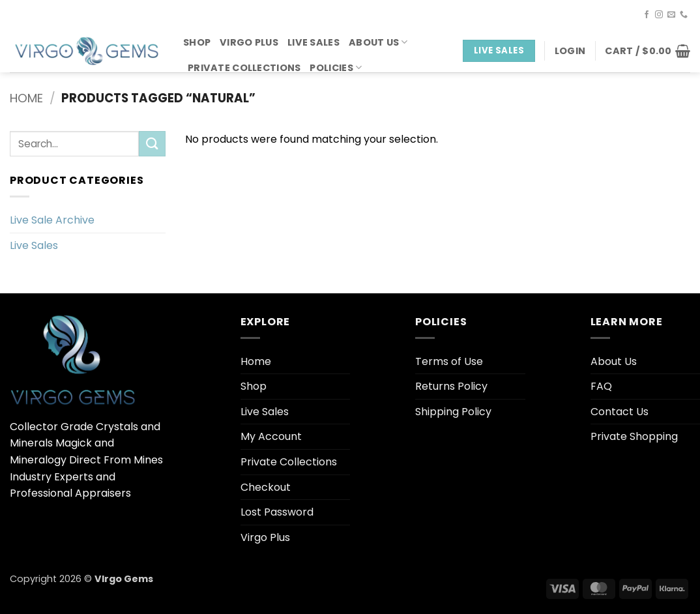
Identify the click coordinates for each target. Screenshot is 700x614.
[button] (570, 51)
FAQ (601, 386)
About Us (378, 42)
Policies (336, 68)
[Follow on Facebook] (647, 15)
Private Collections (244, 68)
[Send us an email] (671, 15)
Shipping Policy (453, 412)
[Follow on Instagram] (659, 15)
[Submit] (152, 144)
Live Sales (314, 42)
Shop (197, 42)
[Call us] (684, 15)
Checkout (266, 487)
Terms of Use (449, 361)
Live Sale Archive (52, 220)
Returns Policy (451, 386)
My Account (271, 436)
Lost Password (277, 512)
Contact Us (620, 412)
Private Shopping (634, 436)
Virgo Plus (249, 42)
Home (26, 98)
